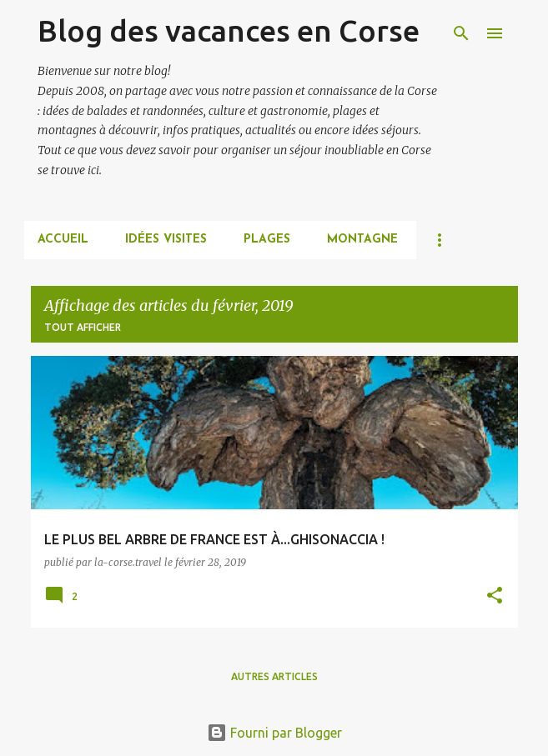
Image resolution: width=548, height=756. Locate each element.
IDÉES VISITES (166, 240)
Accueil (63, 240)
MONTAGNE (362, 240)
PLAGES (267, 240)
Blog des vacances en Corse (229, 30)
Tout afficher (83, 327)
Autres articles (274, 676)
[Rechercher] (461, 33)
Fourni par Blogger (274, 733)
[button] (495, 596)
